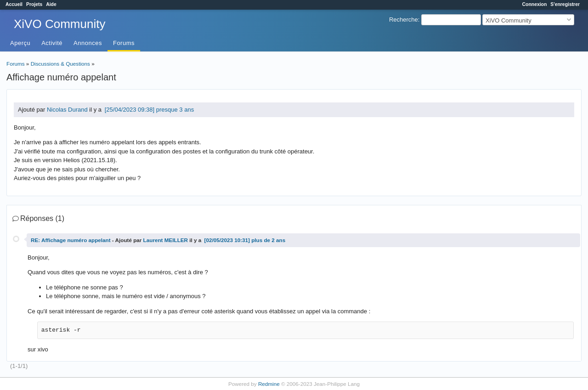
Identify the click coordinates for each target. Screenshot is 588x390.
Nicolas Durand (67, 110)
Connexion (535, 4)
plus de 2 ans (268, 240)
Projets (34, 4)
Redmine (269, 384)
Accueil (14, 4)
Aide (51, 4)
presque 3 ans (175, 110)
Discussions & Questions (60, 64)
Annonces (88, 43)
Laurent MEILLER (166, 240)
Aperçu (20, 43)
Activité (52, 43)
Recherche (404, 20)
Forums (124, 43)
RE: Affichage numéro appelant (71, 240)
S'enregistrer (565, 4)
